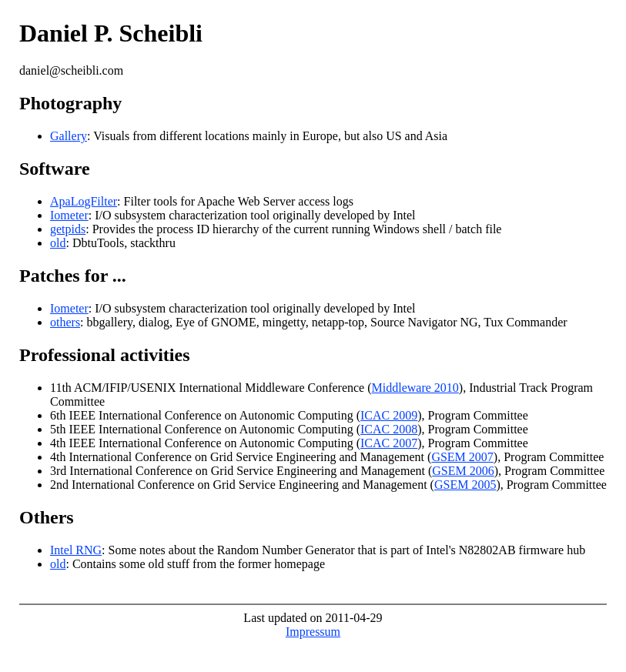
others (65, 322)
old (58, 243)
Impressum (313, 632)
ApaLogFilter (84, 201)
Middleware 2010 (415, 388)
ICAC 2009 (389, 415)
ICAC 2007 (389, 443)
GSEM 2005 (465, 485)
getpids (68, 229)
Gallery (69, 136)
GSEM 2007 (462, 457)
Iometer (69, 215)
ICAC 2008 (389, 429)
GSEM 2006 (463, 471)
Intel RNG (76, 550)
